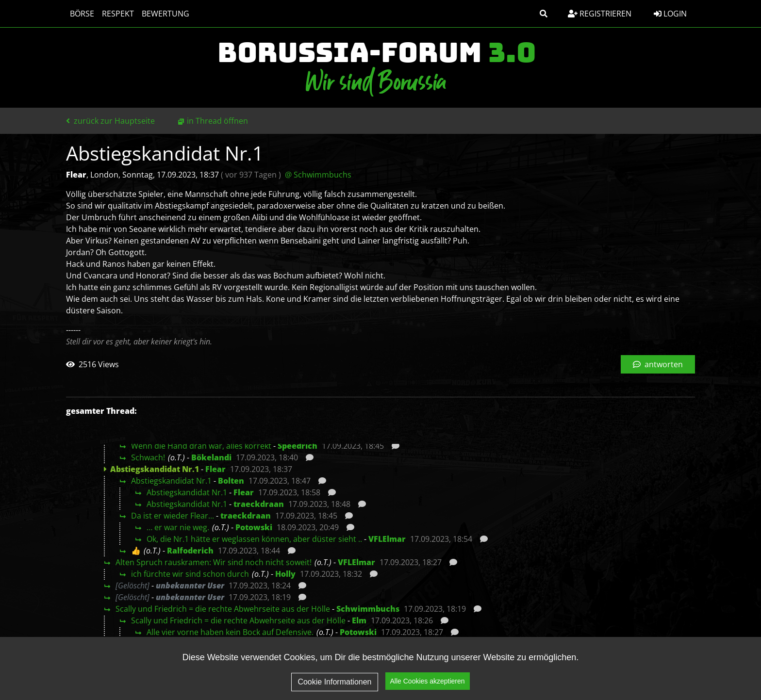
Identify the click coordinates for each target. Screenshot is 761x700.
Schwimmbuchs (368, 609)
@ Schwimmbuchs (318, 175)
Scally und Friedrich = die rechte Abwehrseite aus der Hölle (223, 609)
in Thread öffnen (217, 121)
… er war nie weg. (178, 527)
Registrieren (600, 14)
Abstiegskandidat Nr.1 (171, 481)
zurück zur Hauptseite (110, 121)
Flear (215, 469)
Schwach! (148, 457)
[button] (544, 14)
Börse (82, 14)
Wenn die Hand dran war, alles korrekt (201, 446)
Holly (285, 574)
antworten (658, 364)
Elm (359, 620)
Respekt (118, 14)
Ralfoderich (190, 551)
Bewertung (165, 14)
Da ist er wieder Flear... (173, 516)
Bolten (231, 481)
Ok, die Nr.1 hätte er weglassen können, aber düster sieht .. (254, 539)
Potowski (254, 527)
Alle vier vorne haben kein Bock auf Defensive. (230, 632)
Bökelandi (211, 457)
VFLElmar (387, 539)
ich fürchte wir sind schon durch (190, 574)
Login (670, 14)
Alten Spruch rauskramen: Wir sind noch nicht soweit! (214, 562)
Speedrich (298, 446)
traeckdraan (259, 504)
